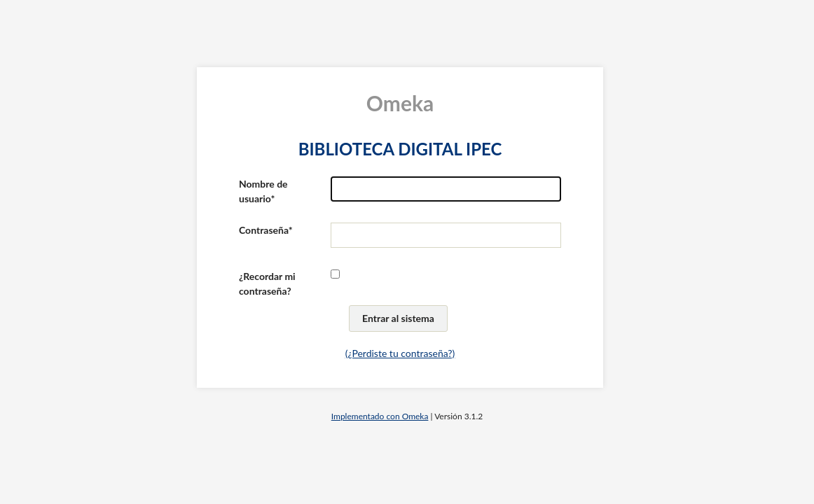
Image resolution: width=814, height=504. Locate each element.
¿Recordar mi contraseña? (267, 283)
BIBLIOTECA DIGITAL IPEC (400, 149)
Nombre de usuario (263, 191)
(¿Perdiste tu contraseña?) (400, 353)
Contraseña (264, 230)
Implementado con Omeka (380, 416)
